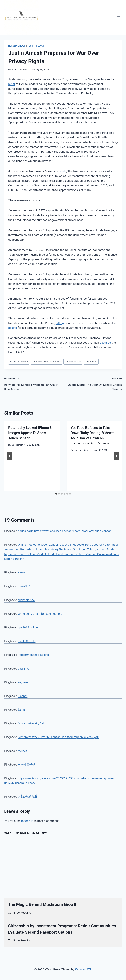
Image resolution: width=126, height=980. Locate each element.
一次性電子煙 (27, 765)
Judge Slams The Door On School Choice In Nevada (94, 384)
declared (106, 343)
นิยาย (21, 710)
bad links (24, 669)
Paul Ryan (91, 361)
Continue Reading (19, 913)
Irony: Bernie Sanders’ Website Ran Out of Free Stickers (32, 384)
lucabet (23, 696)
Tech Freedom (36, 46)
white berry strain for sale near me (40, 614)
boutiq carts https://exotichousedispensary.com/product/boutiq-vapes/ (64, 531)
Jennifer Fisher (82, 450)
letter (12, 84)
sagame (23, 682)
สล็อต (21, 572)
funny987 (24, 586)
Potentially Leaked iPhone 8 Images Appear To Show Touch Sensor (30, 433)
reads (63, 171)
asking (13, 328)
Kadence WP (83, 969)
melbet (22, 751)
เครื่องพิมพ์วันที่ (27, 797)
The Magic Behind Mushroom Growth (43, 904)
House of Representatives (46, 361)
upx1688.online (28, 627)
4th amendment (19, 361)
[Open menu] (119, 17)
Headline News (17, 46)
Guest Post (17, 445)
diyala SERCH (27, 641)
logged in (27, 821)
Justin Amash (73, 361)
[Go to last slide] (10, 456)
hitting (60, 323)
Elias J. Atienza (19, 69)
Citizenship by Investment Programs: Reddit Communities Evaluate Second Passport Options (62, 929)
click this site (26, 600)
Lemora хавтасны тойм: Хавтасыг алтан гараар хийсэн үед (58, 737)
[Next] (116, 456)
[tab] (56, 494)
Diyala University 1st (31, 723)
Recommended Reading (33, 655)
